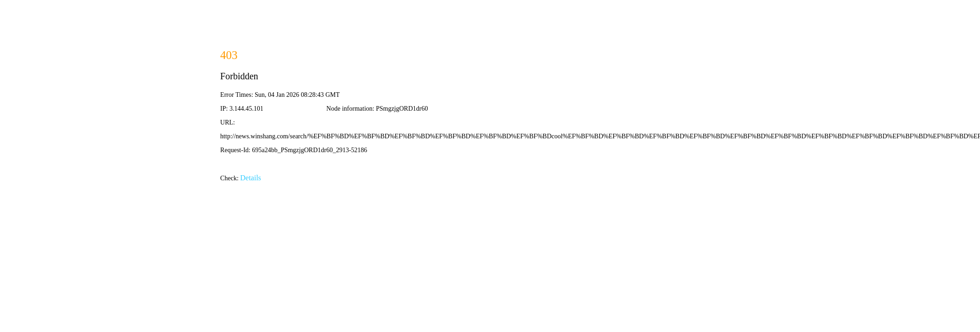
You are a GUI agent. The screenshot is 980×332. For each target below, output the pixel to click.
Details (251, 178)
